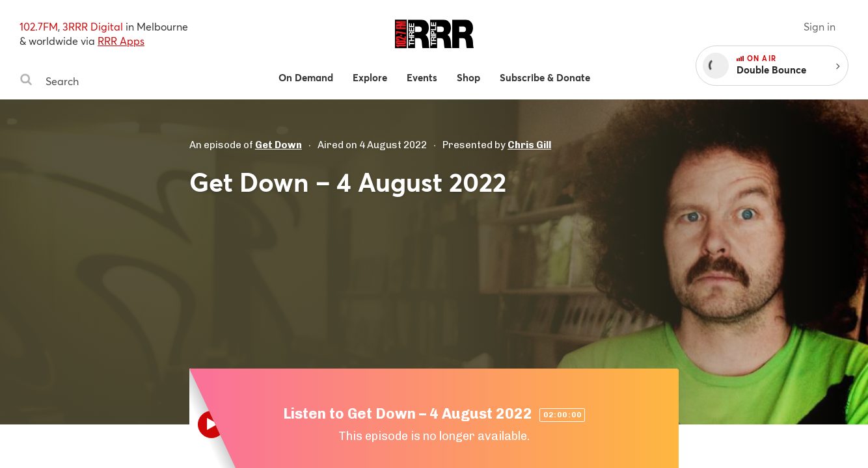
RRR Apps (121, 41)
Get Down (278, 145)
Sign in (820, 26)
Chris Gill (529, 145)
